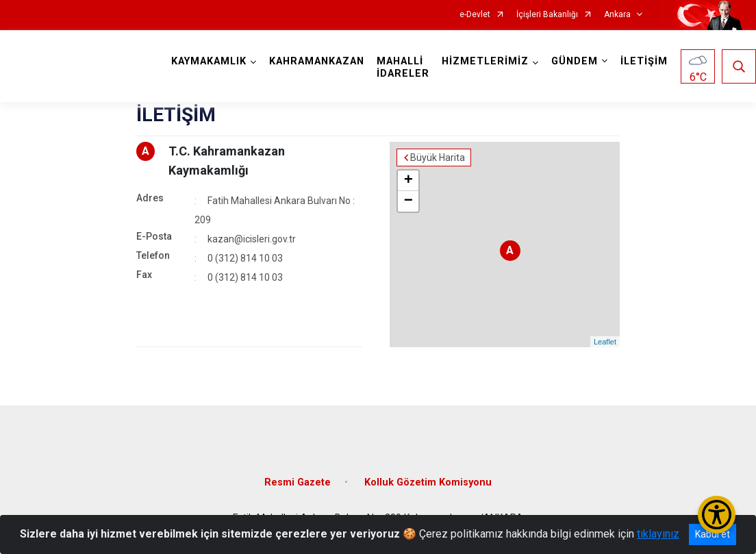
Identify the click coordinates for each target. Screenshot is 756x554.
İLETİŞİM (644, 61)
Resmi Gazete (298, 482)
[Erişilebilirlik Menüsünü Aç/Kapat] (717, 515)
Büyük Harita (438, 158)
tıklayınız (658, 534)
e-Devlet (475, 15)
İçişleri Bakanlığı (547, 15)
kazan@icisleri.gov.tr (252, 239)
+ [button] (408, 181)
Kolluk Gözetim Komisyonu (428, 482)
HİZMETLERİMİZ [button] (485, 61)
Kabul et (713, 534)
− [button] (408, 201)
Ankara (617, 15)
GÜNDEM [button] (575, 61)
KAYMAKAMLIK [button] (209, 61)
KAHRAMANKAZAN (317, 61)
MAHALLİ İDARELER (403, 67)
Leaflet (605, 342)
